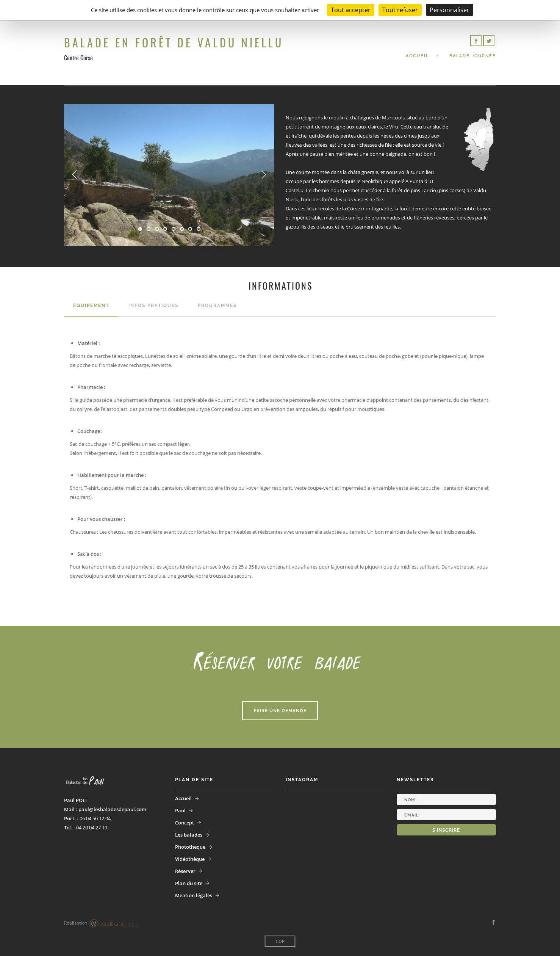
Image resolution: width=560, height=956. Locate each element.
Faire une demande (280, 711)
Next (264, 175)
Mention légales (194, 895)
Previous (75, 175)
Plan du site (189, 883)
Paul (180, 810)
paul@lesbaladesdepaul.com (112, 809)
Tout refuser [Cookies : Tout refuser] (400, 10)
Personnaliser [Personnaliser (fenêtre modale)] (450, 10)
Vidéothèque (190, 859)
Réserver (185, 871)
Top (280, 941)
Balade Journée (473, 56)
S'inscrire (446, 830)
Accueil (417, 56)
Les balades (189, 835)
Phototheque (190, 847)
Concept (185, 823)
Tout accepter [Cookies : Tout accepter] (351, 10)
